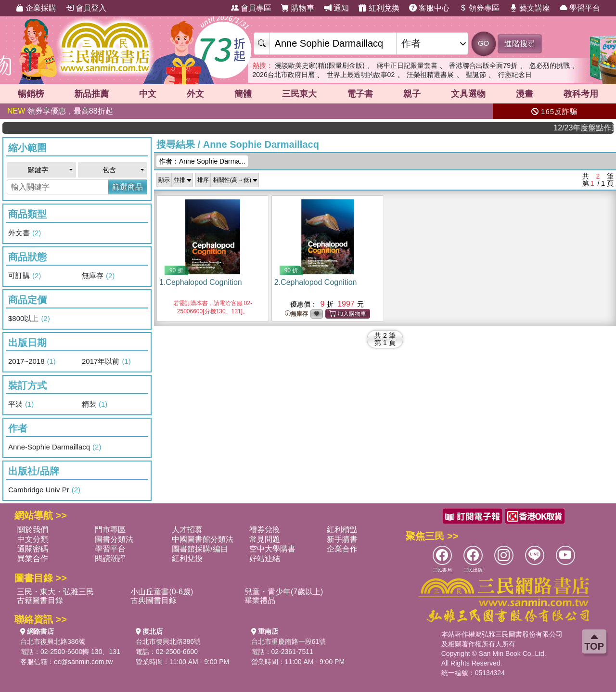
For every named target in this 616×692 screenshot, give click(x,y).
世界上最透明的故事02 (361, 75)
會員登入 (86, 8)
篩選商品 (128, 187)
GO (483, 43)
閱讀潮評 (110, 558)
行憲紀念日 (515, 75)
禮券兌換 (265, 530)
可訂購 (25, 276)
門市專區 (110, 530)
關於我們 (33, 530)
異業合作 (33, 558)
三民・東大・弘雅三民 (55, 592)
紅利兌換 (379, 8)
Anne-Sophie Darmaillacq (55, 447)
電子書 (360, 94)
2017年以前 (106, 361)
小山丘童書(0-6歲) (162, 592)
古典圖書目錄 (154, 600)
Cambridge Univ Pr (44, 490)
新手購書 (342, 539)
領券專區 (479, 8)
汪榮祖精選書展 (430, 75)
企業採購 (36, 8)
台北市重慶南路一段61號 (289, 641)
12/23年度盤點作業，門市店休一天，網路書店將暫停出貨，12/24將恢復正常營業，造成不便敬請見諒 (589, 128)
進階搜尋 (520, 44)
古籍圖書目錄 (40, 600)
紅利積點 (342, 530)
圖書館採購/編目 (200, 549)
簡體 (243, 94)
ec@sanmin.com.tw (83, 662)
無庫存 (98, 276)
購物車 (297, 8)
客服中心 (429, 8)
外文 (195, 94)
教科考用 (581, 94)
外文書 (25, 233)
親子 (412, 94)
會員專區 (251, 8)
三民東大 (299, 94)
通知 (336, 8)
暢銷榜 (31, 94)
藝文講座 (530, 8)
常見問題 (265, 539)
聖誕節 (476, 75)
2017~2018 (32, 361)
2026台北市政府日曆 (284, 75)
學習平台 (580, 8)
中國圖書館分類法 (203, 539)
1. (201, 282)
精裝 (95, 404)
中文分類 (33, 539)
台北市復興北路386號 (53, 641)
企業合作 (342, 549)
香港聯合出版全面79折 (483, 65)
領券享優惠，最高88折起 (60, 111)
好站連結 (265, 558)
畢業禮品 (260, 600)
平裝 (21, 404)
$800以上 (29, 319)
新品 (91, 94)
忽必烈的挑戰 (550, 65)
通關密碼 (33, 549)
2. (316, 282)
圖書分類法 (114, 539)
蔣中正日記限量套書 (407, 65)
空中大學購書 (272, 549)
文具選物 (468, 94)
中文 (148, 94)
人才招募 (187, 530)
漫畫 (525, 94)
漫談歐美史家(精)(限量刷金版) (320, 65)
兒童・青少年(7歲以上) (284, 592)
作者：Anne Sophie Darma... (202, 161)
